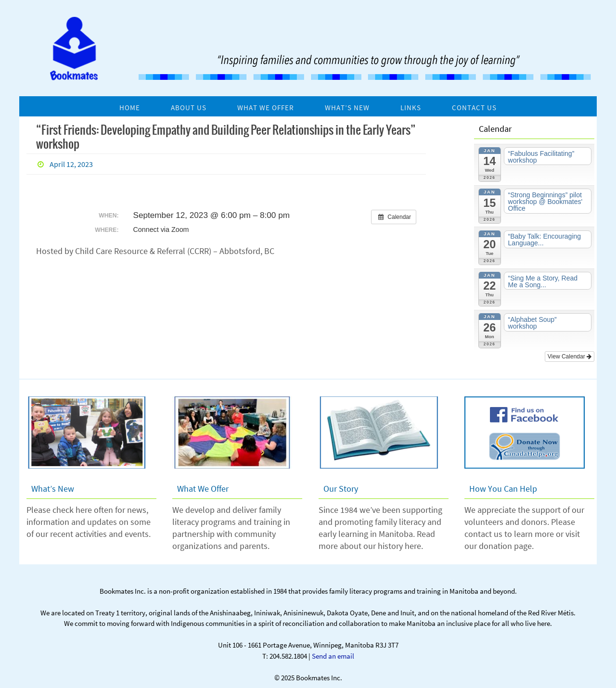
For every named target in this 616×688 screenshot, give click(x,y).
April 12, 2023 (71, 164)
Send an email (333, 656)
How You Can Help (503, 489)
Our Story (341, 489)
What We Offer (203, 489)
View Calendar (570, 357)
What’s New (53, 489)
